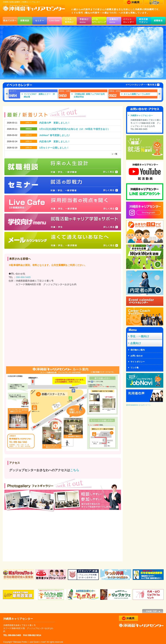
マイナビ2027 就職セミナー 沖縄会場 (42, 95)
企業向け (136, 343)
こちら (75, 470)
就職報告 (158, 21)
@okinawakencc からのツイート (138, 405)
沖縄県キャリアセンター (142, 116)
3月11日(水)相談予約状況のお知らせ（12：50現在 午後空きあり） (75, 129)
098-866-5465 (23, 277)
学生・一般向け (140, 336)
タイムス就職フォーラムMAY (140, 94)
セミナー (40, 21)
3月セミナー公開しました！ (54, 148)
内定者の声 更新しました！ (55, 123)
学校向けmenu (84, 21)
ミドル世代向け (69, 21)
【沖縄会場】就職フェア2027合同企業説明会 (92, 95)
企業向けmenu (114, 21)
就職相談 (25, 21)
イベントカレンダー (129, 21)
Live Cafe (54, 21)
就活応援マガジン (143, 21)
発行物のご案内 (138, 350)
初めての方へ (10, 21)
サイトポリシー (138, 362)
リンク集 (135, 368)
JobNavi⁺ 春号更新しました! (54, 135)
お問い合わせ (137, 356)
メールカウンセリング (99, 21)
